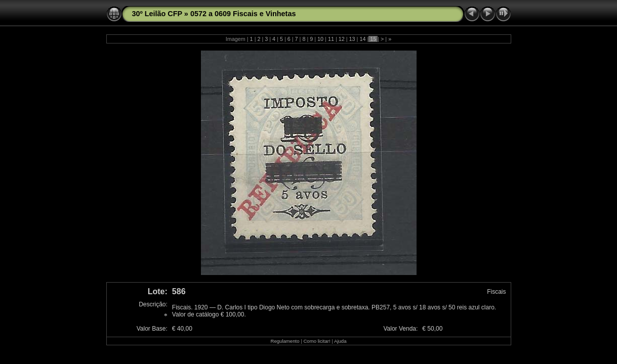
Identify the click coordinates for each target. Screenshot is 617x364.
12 (342, 39)
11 (331, 39)
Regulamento (285, 341)
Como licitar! (317, 341)
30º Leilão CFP (157, 14)
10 (320, 39)
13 (352, 39)
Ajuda (340, 341)
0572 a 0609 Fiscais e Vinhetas (243, 14)
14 (362, 39)
